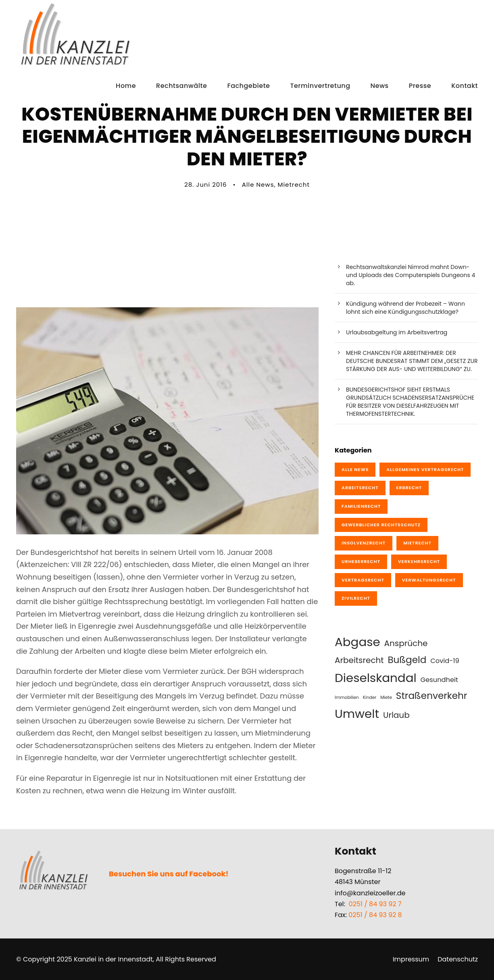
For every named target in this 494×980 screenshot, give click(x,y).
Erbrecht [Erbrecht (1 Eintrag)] (409, 488)
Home (126, 86)
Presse (420, 86)
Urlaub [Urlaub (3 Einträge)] (396, 715)
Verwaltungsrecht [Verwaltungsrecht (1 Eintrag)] (429, 580)
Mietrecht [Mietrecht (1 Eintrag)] (417, 543)
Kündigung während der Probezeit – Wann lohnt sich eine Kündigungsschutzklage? (405, 308)
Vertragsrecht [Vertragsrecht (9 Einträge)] (363, 580)
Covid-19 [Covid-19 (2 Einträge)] (445, 661)
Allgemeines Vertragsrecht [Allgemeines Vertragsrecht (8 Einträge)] (425, 469)
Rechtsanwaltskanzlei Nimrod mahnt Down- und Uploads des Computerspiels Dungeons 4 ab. (411, 275)
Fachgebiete (248, 86)
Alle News (258, 185)
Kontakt (465, 86)
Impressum (411, 959)
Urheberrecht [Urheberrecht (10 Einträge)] (361, 561)
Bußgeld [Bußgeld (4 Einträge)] (407, 660)
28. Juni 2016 (205, 185)
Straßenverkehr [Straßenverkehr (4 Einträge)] (432, 696)
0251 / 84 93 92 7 (375, 904)
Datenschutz (458, 959)
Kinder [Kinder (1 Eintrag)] (370, 697)
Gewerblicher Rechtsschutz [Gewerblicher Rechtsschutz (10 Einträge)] (381, 525)
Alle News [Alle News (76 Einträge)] (355, 469)
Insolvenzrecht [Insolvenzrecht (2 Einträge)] (364, 543)
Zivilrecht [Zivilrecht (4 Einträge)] (356, 598)
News (380, 86)
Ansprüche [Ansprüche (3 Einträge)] (406, 643)
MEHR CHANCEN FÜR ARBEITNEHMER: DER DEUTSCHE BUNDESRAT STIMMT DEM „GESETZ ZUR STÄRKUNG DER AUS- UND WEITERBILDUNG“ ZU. (412, 361)
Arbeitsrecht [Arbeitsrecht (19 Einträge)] (360, 488)
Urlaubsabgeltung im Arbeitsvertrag (397, 332)
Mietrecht (294, 185)
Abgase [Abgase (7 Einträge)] (357, 642)
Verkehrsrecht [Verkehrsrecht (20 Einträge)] (419, 561)
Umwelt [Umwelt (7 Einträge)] (357, 714)
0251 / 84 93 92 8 (375, 915)
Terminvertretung (320, 86)
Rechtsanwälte (181, 86)
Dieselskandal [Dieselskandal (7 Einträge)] (376, 678)
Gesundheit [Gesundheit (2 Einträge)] (439, 680)
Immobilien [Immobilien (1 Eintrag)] (347, 697)
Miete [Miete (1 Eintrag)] (386, 697)
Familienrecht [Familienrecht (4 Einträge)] (361, 506)
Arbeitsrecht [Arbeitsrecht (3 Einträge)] (359, 660)
